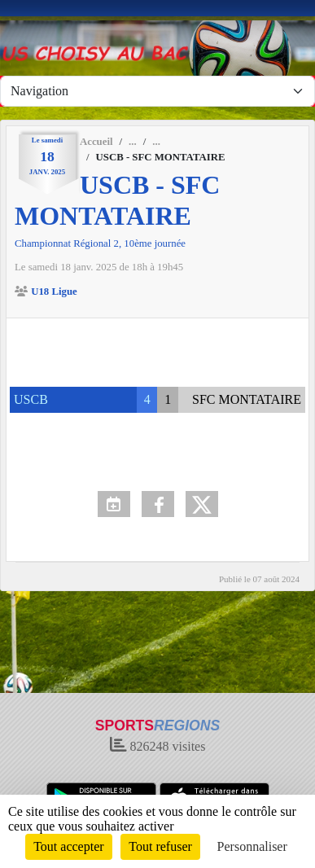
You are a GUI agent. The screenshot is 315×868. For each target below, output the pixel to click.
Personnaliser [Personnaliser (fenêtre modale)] (252, 846)
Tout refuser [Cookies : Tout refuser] (160, 846)
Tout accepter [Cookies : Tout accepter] (68, 846)
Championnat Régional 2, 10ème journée (100, 243)
